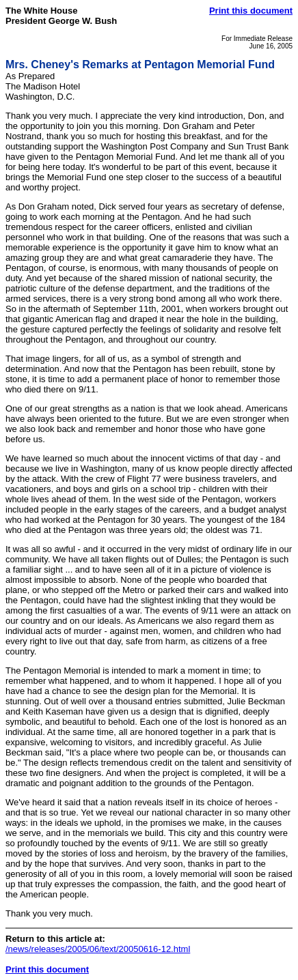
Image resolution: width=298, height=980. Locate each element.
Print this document (251, 11)
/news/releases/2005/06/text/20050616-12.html (98, 949)
